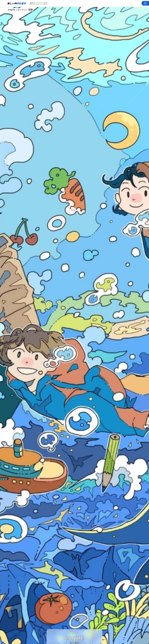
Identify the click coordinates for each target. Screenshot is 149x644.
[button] (145, 3)
